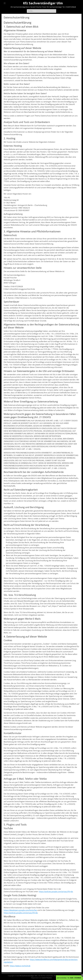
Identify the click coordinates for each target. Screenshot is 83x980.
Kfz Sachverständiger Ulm (43, 3)
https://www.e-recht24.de (20, 966)
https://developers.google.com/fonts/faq (20, 910)
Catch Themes (47, 978)
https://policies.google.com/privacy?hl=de (56, 892)
